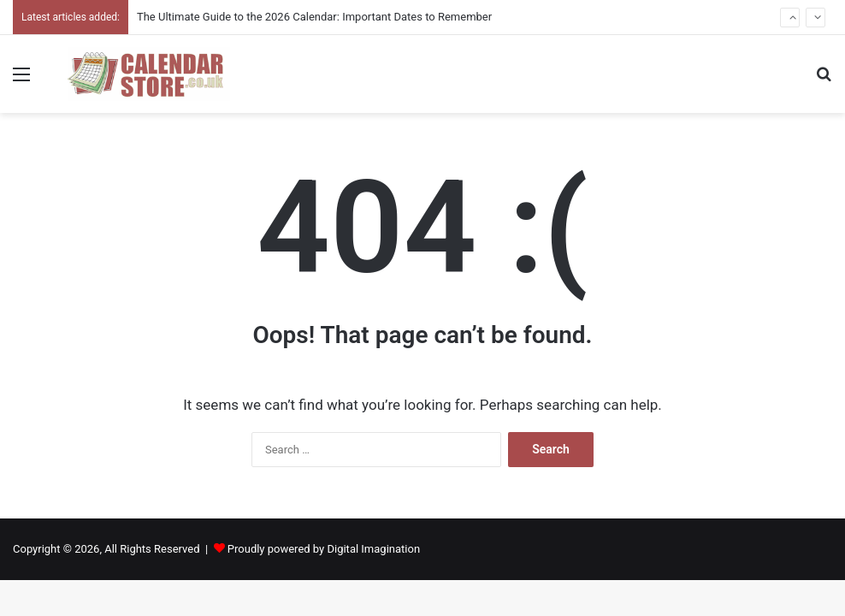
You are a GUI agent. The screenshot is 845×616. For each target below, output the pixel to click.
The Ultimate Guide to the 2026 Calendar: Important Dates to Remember (314, 17)
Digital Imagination (373, 549)
